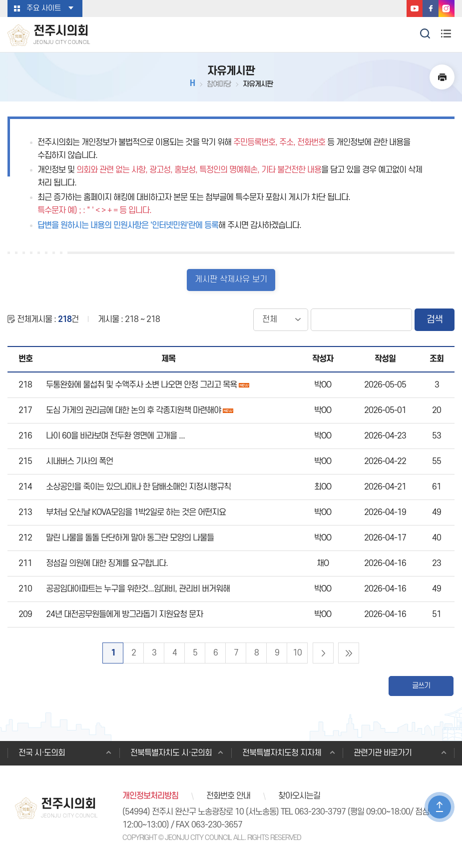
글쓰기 (421, 686)
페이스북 (431, 8)
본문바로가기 (0, 0)
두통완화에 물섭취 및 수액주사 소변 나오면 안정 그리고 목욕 (141, 385)
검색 (435, 320)
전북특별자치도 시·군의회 (172, 753)
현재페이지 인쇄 (442, 77)
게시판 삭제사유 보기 (231, 279)
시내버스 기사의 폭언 (79, 461)
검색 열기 (426, 33)
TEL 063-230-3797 (313, 813)
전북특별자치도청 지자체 (282, 753)
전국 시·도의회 (42, 753)
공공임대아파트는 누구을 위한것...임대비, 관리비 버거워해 (138, 589)
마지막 (349, 653)
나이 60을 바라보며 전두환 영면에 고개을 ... (115, 436)
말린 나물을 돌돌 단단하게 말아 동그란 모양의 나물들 (130, 538)
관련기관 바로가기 (383, 753)
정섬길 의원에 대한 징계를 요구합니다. (107, 563)
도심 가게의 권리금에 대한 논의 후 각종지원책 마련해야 (133, 410)
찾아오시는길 (299, 796)
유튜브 (415, 8)
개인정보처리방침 (150, 796)
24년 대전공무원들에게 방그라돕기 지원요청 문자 (124, 614)
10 (297, 653)
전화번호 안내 (228, 796)
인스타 (447, 8)
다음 (323, 653)
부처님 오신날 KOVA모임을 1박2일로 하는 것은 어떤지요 (136, 512)
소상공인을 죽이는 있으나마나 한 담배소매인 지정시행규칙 (138, 487)
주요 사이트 (44, 8)
